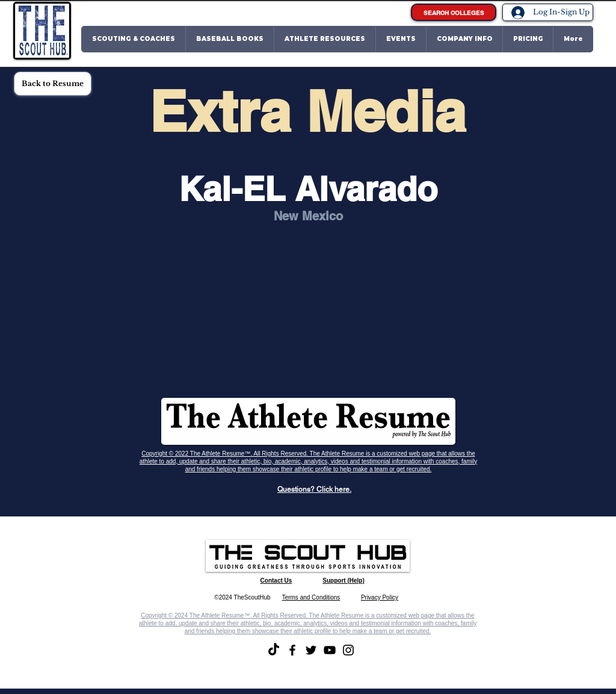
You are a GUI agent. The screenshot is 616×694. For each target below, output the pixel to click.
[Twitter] (311, 650)
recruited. (419, 469)
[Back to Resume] (53, 84)
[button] (134, 39)
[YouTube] (330, 650)
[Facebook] (292, 650)
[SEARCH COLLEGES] (454, 12)
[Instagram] (348, 650)
